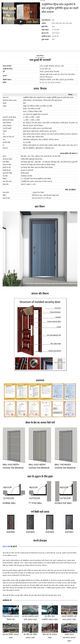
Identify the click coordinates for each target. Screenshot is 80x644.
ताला (29, 156)
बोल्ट (59, 156)
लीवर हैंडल (24, 156)
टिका (33, 156)
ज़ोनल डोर (6, 547)
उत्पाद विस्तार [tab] (40, 56)
